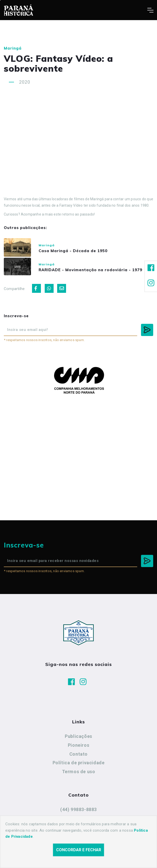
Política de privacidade (79, 765)
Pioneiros (78, 748)
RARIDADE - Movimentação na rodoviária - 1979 (94, 272)
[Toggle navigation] (150, 10)
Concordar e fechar (79, 850)
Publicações (78, 739)
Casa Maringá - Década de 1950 (76, 251)
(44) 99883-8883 (78, 812)
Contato (78, 757)
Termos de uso (79, 774)
